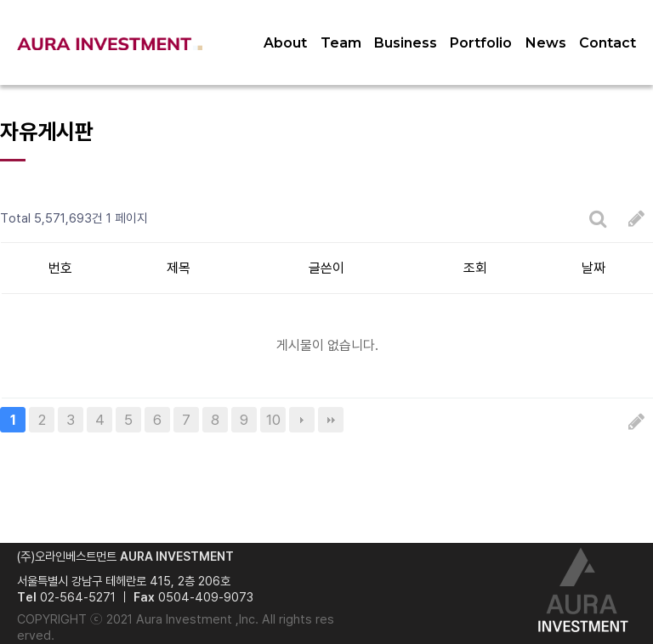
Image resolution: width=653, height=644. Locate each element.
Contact (608, 43)
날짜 (593, 268)
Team (341, 43)
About (285, 43)
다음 (302, 420)
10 (273, 420)
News (546, 43)
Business (406, 43)
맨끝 (331, 420)
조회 (475, 268)
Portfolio (481, 43)
